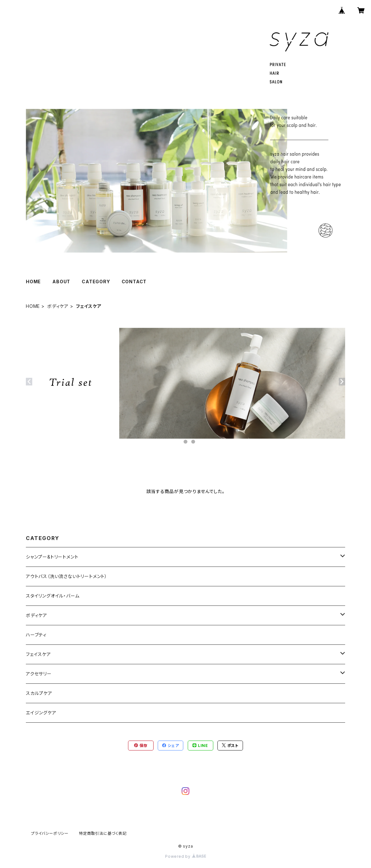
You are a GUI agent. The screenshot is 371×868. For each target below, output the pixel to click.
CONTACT (134, 282)
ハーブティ (36, 635)
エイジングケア (41, 713)
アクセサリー (39, 674)
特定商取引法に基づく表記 (103, 833)
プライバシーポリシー (50, 833)
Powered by (185, 856)
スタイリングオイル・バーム (53, 596)
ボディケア (58, 306)
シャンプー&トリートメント (52, 557)
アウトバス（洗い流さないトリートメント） (67, 576)
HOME (33, 282)
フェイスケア (38, 654)
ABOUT (61, 282)
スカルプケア (39, 693)
